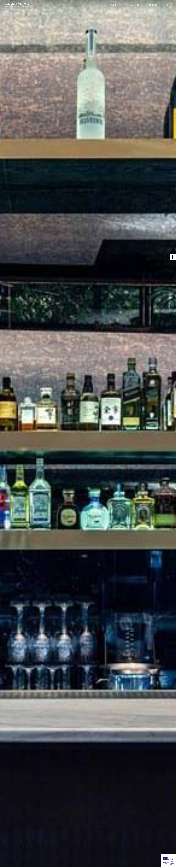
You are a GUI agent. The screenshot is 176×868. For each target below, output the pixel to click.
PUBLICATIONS (133, 5)
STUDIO (113, 5)
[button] (173, 257)
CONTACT (153, 5)
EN (169, 5)
